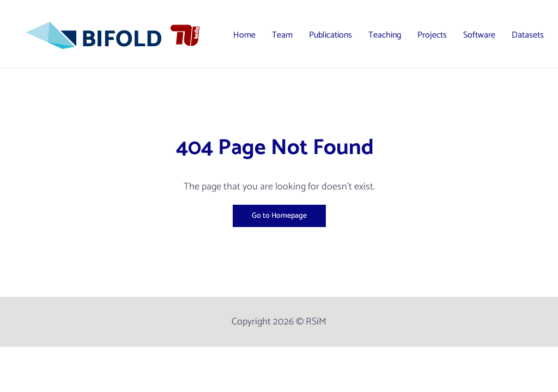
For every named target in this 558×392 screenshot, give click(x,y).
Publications (330, 35)
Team (282, 35)
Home (244, 35)
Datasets (528, 35)
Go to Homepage (279, 216)
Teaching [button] (385, 35)
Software (479, 35)
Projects (432, 35)
